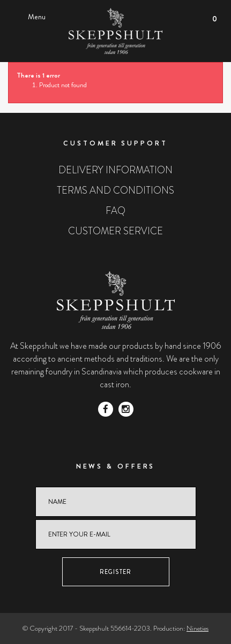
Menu (37, 17)
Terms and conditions (115, 190)
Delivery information (115, 170)
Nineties (198, 628)
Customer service (115, 231)
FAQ (115, 211)
